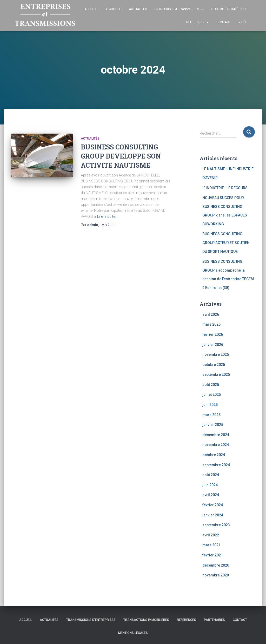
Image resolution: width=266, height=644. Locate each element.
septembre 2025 (216, 374)
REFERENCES (197, 22)
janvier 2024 (213, 515)
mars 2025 (211, 415)
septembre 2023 (216, 525)
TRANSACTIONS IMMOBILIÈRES (146, 620)
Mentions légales (133, 633)
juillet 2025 (212, 395)
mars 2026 (211, 324)
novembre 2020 (216, 575)
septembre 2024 (216, 465)
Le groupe (113, 9)
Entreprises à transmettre (179, 9)
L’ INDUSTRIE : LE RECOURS (225, 188)
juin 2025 (210, 405)
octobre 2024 (214, 455)
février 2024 (213, 505)
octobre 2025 (214, 365)
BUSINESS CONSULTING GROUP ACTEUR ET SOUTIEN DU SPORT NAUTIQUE (226, 243)
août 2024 (211, 475)
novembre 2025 (216, 354)
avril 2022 (211, 535)
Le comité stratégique (229, 9)
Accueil (91, 9)
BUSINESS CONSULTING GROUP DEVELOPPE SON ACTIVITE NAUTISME (121, 156)
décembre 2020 (216, 565)
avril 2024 (211, 495)
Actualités (138, 9)
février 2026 (213, 334)
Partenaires (214, 620)
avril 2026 (211, 314)
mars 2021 (211, 545)
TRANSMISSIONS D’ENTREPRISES (91, 620)
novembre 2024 (216, 445)
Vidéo (243, 22)
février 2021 (213, 555)
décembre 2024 (216, 435)
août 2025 (211, 385)
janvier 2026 (213, 345)
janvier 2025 (213, 425)
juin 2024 (210, 485)
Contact (224, 22)
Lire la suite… (107, 216)
